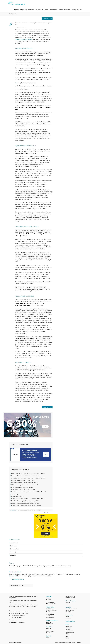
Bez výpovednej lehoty (70, 596)
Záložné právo (56, 566)
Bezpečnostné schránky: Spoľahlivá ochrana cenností (26, 476)
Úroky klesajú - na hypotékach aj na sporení (23, 489)
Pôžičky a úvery (23, 10)
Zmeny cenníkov (69, 631)
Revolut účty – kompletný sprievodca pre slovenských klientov (28, 473)
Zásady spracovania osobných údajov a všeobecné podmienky (68, 642)
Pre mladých (49, 601)
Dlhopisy (67, 617)
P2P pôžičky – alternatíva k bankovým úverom (24, 480)
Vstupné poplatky (47, 566)
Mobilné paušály (75, 10)
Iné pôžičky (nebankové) (51, 610)
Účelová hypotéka (36, 566)
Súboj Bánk (13, 555)
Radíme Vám (14, 510)
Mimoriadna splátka (50, 617)
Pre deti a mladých (50, 631)
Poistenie (61, 10)
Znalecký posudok (66, 566)
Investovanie (67, 10)
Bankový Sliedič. (13, 576)
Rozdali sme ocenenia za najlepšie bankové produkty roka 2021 (29, 499)
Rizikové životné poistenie (71, 609)
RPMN (29, 566)
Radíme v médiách (15, 549)
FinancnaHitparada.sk (17, 579)
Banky (67, 636)
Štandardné (49, 622)
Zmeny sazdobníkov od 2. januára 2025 (22, 487)
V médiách (68, 629)
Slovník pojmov (14, 552)
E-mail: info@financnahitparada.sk (18, 616)
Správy (67, 634)
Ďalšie (81, 10)
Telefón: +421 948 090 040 (16, 618)
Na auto (48, 612)
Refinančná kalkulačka (51, 604)
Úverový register (18, 566)
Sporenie (46, 10)
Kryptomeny (68, 618)
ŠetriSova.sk (29, 39)
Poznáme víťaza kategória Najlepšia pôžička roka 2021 (26, 503)
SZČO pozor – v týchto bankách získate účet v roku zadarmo (28, 485)
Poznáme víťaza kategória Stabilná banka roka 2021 (25, 501)
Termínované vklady (33, 10)
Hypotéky (17, 10)
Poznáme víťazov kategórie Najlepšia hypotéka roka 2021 (27, 505)
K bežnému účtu (50, 624)
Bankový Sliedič (14, 543)
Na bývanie (49, 598)
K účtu (48, 638)
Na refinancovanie (50, 602)
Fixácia (11, 566)
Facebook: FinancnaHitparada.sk (18, 622)
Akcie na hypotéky (16, 494)
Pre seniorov (49, 633)
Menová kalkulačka (70, 632)
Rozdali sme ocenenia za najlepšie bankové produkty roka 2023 (29, 492)
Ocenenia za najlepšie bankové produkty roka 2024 (25, 483)
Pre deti (67, 604)
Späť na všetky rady (47, 19)
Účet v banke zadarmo (17, 496)
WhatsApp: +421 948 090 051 (17, 620)
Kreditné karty (49, 616)
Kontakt (67, 638)
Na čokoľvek (49, 600)
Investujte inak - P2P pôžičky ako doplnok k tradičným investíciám (29, 478)
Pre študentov (49, 613)
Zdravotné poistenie (70, 610)
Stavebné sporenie (54, 10)
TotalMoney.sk (19, 39)
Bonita (25, 566)
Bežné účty (41, 10)
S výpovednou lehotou (70, 598)
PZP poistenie (68, 612)
